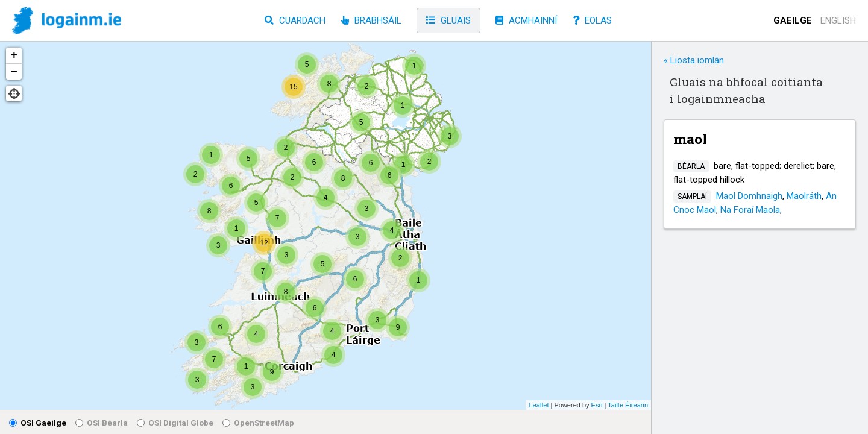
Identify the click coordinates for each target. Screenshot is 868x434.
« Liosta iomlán (694, 60)
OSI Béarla (102, 423)
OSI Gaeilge (38, 423)
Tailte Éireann (628, 405)
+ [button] (14, 55)
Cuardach (295, 20)
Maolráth (804, 196)
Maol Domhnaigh (749, 196)
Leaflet (539, 405)
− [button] (14, 72)
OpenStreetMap (258, 423)
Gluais (448, 20)
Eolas (592, 20)
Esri (597, 405)
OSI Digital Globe (175, 423)
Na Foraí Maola (750, 210)
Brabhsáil (371, 20)
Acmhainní (526, 20)
